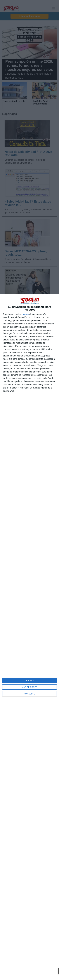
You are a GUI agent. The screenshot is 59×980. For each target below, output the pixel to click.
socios (26, 314)
